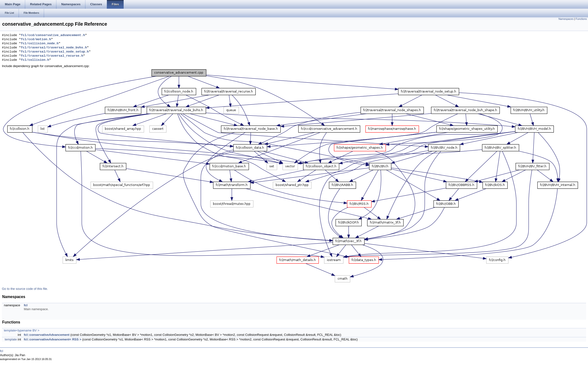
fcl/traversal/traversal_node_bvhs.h (54, 48)
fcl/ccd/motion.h (36, 39)
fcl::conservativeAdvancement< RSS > (53, 339)
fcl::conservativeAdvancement (47, 335)
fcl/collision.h (35, 60)
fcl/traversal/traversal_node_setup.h (55, 52)
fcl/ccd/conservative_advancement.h (53, 35)
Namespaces (566, 19)
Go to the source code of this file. (25, 289)
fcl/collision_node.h (40, 44)
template (11, 339)
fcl (26, 305)
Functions (581, 19)
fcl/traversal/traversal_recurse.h (52, 56)
